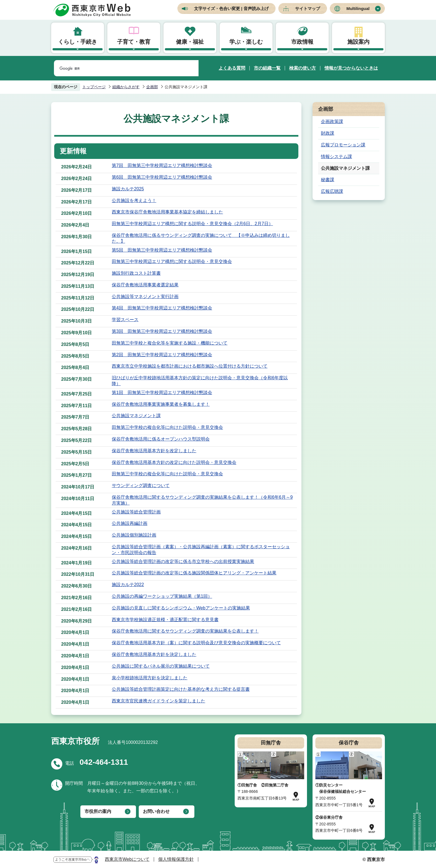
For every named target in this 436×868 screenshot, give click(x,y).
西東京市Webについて (127, 859)
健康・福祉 (190, 42)
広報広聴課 (332, 191)
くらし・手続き (78, 42)
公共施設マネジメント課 (136, 416)
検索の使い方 (303, 68)
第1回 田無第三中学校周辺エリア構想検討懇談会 (162, 393)
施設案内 (358, 42)
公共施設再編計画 (130, 523)
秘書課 (328, 180)
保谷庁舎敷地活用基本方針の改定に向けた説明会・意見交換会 (174, 462)
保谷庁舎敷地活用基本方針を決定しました (154, 654)
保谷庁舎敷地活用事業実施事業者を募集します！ (161, 404)
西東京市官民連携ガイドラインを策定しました (158, 701)
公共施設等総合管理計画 (136, 512)
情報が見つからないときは (351, 68)
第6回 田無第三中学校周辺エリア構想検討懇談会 (162, 177)
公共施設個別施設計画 (134, 535)
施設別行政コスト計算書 (136, 273)
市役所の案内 (98, 811)
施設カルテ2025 (128, 189)
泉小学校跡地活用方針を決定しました (150, 678)
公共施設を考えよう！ (134, 201)
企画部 (152, 87)
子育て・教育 (134, 42)
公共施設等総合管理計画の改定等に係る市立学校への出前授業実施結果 (183, 561)
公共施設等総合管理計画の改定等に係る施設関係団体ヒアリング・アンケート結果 (194, 573)
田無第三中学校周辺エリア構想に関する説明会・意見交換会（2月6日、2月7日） (192, 224)
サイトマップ (308, 8)
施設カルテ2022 (128, 585)
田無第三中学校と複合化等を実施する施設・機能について (170, 343)
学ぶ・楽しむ (246, 42)
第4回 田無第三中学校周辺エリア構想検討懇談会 (162, 308)
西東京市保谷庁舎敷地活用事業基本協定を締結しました (167, 212)
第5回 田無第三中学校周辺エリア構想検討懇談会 (162, 250)
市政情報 (302, 42)
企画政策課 (332, 121)
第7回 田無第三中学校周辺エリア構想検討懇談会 (162, 165)
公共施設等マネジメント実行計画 (145, 297)
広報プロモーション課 (343, 145)
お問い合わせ (156, 811)
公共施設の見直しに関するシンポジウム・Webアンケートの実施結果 (181, 608)
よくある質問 (232, 68)
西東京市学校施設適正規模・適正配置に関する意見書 (165, 620)
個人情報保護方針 (176, 859)
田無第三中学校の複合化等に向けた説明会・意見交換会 (167, 427)
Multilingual (358, 8)
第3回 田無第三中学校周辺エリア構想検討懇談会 (162, 331)
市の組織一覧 (267, 68)
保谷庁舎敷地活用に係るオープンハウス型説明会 (161, 439)
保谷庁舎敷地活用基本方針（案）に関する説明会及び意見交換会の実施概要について (196, 643)
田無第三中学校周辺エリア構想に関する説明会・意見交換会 (172, 261)
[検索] (120, 68)
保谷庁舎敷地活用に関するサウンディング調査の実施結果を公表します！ (185, 631)
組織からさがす (126, 87)
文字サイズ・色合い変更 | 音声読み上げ (231, 8)
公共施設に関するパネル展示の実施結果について (161, 666)
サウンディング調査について (141, 485)
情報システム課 (336, 157)
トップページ (94, 87)
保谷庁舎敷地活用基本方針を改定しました (154, 451)
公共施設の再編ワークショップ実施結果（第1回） (162, 596)
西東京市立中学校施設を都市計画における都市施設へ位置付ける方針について (190, 366)
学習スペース (125, 320)
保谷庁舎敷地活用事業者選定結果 (145, 285)
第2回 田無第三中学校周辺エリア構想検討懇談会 (162, 355)
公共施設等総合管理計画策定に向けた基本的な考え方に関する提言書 (181, 689)
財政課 (328, 133)
